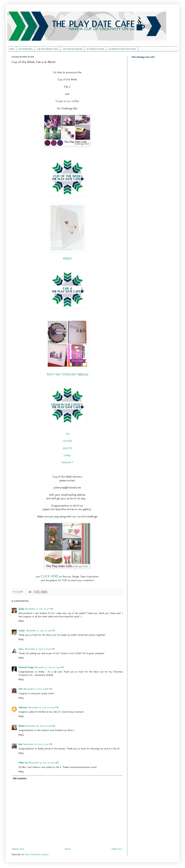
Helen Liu (83, 374)
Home (12, 49)
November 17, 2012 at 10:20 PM (43, 707)
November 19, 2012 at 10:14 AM (44, 763)
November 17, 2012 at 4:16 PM (41, 631)
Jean (20, 744)
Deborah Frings (26, 667)
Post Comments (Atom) (37, 854)
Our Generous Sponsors (73, 49)
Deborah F (67, 462)
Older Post (117, 849)
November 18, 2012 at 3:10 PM (38, 744)
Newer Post (18, 849)
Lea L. (21, 649)
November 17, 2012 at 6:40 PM (40, 649)
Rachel (22, 726)
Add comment (20, 778)
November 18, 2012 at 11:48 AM (40, 726)
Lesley (67, 455)
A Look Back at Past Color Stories (122, 49)
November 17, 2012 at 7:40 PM (49, 667)
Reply (21, 621)
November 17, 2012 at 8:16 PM (38, 689)
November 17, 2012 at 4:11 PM (39, 609)
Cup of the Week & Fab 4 (48, 49)
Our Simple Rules (26, 49)
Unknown (23, 707)
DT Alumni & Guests (95, 49)
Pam (21, 689)
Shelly (21, 609)
